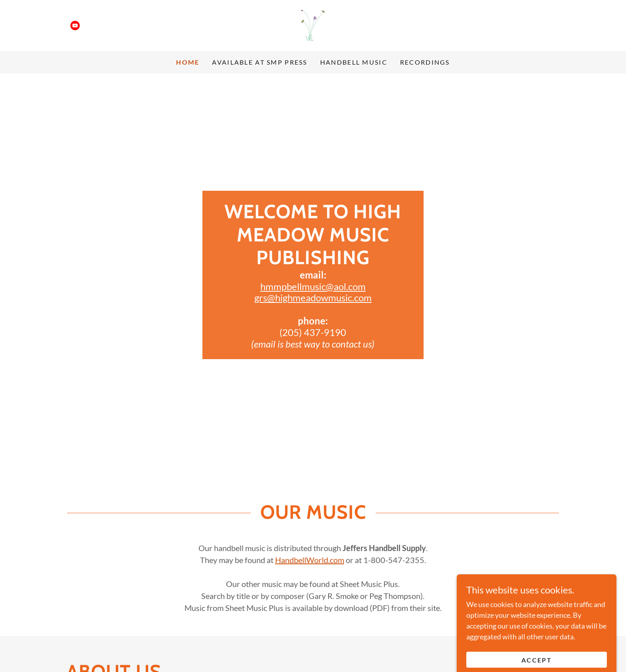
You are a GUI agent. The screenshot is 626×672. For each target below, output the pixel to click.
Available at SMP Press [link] (260, 62)
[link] (75, 26)
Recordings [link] (425, 62)
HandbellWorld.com (310, 560)
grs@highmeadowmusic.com (313, 297)
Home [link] (188, 62)
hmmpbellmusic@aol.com (313, 286)
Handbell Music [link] (354, 62)
